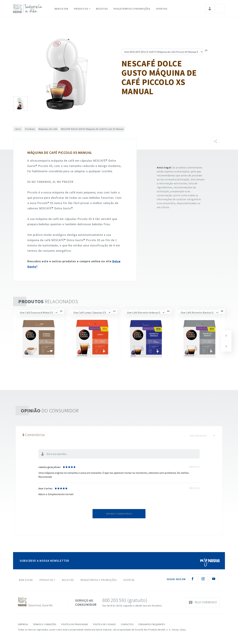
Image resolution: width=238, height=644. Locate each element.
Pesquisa (220, 9)
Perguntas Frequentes (152, 624)
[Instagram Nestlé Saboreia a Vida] (203, 579)
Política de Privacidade (75, 624)
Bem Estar (61, 9)
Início (18, 129)
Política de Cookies (104, 624)
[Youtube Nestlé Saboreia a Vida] (214, 579)
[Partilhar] (215, 141)
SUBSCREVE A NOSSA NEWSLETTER (44, 561)
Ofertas (162, 9)
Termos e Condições (45, 624)
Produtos (81, 9)
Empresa (23, 624)
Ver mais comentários (119, 514)
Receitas (102, 9)
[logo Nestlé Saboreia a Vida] (29, 9)
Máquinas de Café (48, 129)
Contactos (127, 624)
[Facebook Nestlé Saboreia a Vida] (192, 579)
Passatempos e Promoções (132, 9)
